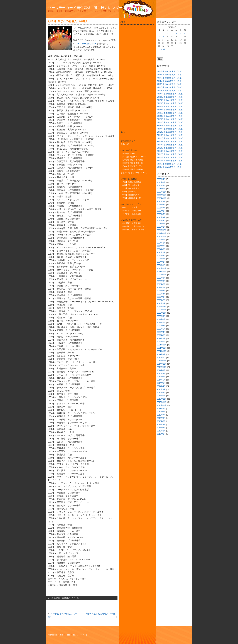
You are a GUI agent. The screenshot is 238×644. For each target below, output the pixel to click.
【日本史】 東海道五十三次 (132, 166)
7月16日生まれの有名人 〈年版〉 (102, 614)
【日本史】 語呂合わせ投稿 (132, 169)
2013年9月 (161, 409)
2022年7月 (161, 323)
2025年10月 (162, 198)
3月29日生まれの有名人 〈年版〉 (171, 100)
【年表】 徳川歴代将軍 (130, 195)
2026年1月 (161, 189)
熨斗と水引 (125, 144)
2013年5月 (161, 421)
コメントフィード (80, 635)
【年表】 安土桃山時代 (130, 185)
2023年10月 (162, 275)
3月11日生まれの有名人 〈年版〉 (171, 157)
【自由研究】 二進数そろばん (133, 226)
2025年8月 (161, 205)
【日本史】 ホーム (128, 154)
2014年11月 (162, 364)
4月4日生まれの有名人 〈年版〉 (170, 81)
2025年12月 (162, 192)
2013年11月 (162, 402)
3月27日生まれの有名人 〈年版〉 (171, 106)
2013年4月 (161, 424)
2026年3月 (161, 182)
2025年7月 (161, 208)
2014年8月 (161, 374)
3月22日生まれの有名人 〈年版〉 (171, 122)
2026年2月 (161, 186)
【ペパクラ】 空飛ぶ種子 (131, 211)
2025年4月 (161, 217)
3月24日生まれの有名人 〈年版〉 (171, 116)
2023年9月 (161, 278)
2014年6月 (161, 380)
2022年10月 (162, 313)
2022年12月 (162, 307)
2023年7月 (161, 284)
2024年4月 (161, 256)
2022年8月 (161, 319)
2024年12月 (162, 230)
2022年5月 (161, 329)
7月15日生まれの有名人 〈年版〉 (68, 21)
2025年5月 (161, 214)
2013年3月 (161, 428)
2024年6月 (161, 249)
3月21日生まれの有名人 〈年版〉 (171, 126)
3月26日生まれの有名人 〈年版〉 (171, 110)
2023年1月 (161, 303)
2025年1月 (161, 227)
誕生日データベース (71, 598)
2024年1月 (161, 265)
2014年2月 (161, 393)
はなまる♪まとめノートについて (134, 173)
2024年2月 (161, 262)
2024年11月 (162, 233)
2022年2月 (161, 338)
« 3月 (163, 49)
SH (62, 635)
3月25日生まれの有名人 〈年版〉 (171, 113)
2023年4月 (161, 294)
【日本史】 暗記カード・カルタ (133, 157)
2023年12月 (162, 268)
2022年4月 (161, 332)
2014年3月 (161, 389)
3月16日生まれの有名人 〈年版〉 (171, 142)
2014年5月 (161, 383)
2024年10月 (162, 237)
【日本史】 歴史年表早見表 (132, 160)
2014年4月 (161, 386)
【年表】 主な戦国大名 (130, 188)
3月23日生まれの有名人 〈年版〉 (171, 119)
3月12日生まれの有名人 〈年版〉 (171, 154)
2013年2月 (161, 431)
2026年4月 (161, 179)
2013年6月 (161, 418)
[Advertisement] (137, 32)
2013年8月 (161, 412)
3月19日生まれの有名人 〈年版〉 (171, 132)
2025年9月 (161, 201)
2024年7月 (161, 246)
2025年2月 (161, 224)
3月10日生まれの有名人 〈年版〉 (171, 161)
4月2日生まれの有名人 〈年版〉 (170, 87)
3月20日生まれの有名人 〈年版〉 (171, 129)
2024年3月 (161, 259)
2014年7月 (161, 377)
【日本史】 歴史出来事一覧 (132, 163)
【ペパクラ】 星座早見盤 (131, 214)
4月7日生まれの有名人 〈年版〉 (170, 71)
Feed (68, 635)
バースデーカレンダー (86, 44)
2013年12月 (162, 399)
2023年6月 (161, 287)
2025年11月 (162, 195)
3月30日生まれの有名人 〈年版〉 (171, 97)
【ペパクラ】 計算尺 (129, 207)
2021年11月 (162, 348)
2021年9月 (161, 354)
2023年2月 (161, 300)
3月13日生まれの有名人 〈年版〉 (171, 151)
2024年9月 (161, 240)
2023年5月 (161, 291)
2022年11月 (162, 310)
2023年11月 (162, 272)
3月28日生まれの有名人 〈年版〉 (171, 103)
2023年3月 (161, 297)
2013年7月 (161, 415)
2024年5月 (161, 252)
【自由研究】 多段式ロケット (133, 230)
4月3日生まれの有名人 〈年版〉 (170, 84)
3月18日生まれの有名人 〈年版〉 (171, 135)
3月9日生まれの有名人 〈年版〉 (170, 164)
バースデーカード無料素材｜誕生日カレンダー (85, 8)
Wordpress (53, 635)
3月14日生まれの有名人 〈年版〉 (171, 148)
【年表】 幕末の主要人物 (131, 198)
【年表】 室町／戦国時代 (131, 182)
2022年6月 (161, 326)
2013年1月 (161, 434)
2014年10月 (162, 367)
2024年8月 (161, 243)
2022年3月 (161, 335)
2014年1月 (161, 396)
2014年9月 (161, 370)
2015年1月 (161, 358)
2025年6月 (161, 211)
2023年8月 (161, 281)
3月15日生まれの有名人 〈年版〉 (171, 145)
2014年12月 (162, 361)
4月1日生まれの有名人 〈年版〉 (170, 91)
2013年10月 (162, 405)
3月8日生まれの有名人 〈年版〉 (170, 167)
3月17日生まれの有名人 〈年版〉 (171, 138)
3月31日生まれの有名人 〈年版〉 (171, 94)
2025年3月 (161, 221)
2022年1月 (161, 342)
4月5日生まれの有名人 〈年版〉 (170, 78)
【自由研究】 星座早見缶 (131, 223)
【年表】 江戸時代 (128, 192)
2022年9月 (161, 316)
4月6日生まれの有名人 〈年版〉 (170, 75)
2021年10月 (162, 351)
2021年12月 (162, 345)
